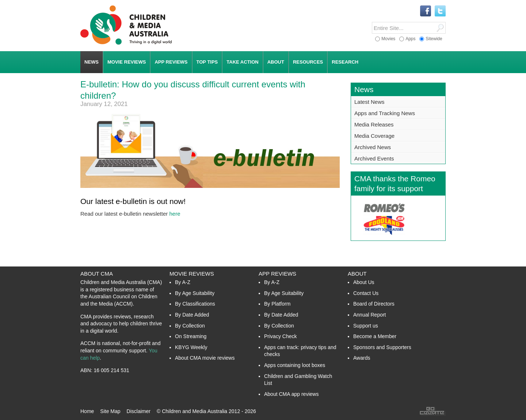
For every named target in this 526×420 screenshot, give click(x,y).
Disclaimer (139, 411)
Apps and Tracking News (385, 113)
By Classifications (195, 304)
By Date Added (192, 315)
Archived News (373, 147)
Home (87, 411)
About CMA (97, 274)
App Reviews (277, 274)
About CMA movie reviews (205, 358)
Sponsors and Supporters (382, 347)
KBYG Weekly (191, 347)
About (357, 274)
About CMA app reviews (291, 394)
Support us (366, 326)
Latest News (369, 102)
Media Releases (374, 124)
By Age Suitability (195, 293)
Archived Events (374, 158)
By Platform (277, 304)
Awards (362, 358)
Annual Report (370, 315)
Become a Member (375, 336)
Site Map (110, 411)
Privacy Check (280, 336)
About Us (364, 282)
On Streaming (191, 336)
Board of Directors (374, 304)
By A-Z (183, 282)
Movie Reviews (192, 274)
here (175, 214)
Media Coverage (374, 136)
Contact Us (366, 293)
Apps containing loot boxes (295, 365)
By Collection (190, 326)
